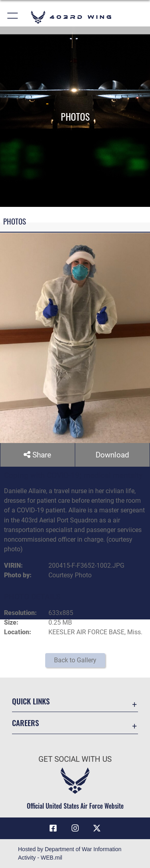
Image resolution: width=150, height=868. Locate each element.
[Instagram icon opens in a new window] (75, 828)
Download (112, 455)
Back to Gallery (75, 660)
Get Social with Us (75, 759)
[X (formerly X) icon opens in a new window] (97, 828)
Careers (25, 723)
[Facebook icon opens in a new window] (53, 828)
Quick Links (31, 701)
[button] (13, 17)
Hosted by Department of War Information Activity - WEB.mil (70, 853)
